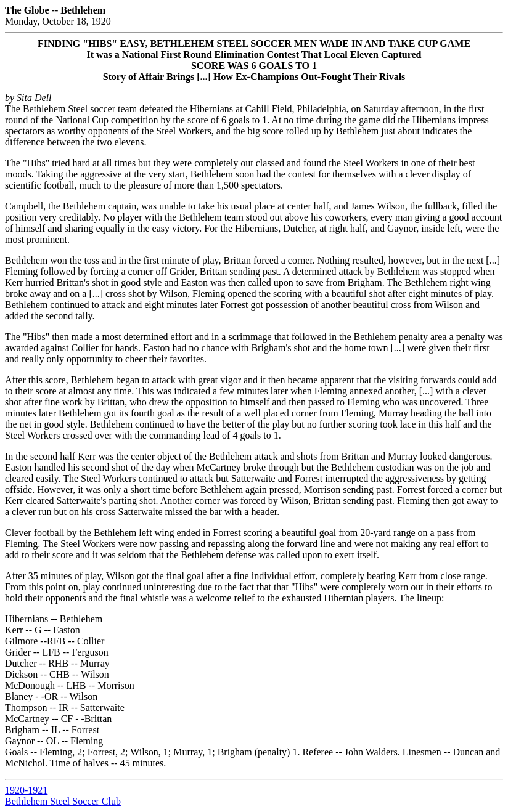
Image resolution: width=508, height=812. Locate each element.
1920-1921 (26, 790)
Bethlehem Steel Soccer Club (63, 801)
